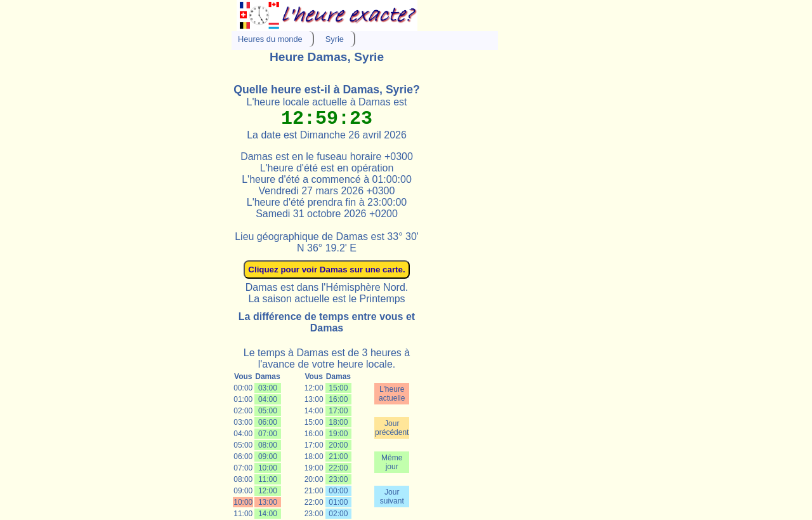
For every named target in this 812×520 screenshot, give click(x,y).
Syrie (335, 39)
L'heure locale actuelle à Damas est (327, 102)
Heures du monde (270, 39)
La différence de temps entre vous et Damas (327, 322)
